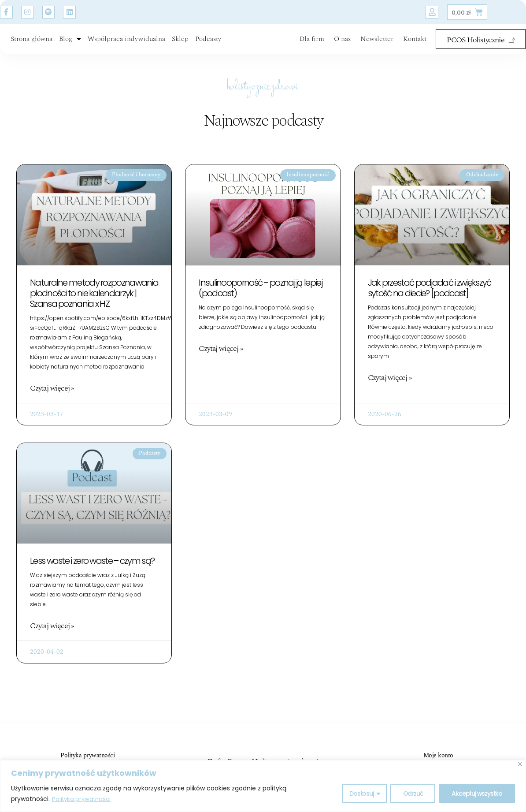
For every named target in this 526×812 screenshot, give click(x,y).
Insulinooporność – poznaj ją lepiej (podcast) (260, 299)
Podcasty (208, 45)
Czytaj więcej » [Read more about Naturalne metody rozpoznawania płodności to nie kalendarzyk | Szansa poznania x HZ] (52, 400)
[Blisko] (520, 765)
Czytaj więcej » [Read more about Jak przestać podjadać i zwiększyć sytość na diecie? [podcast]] (390, 389)
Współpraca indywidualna (126, 45)
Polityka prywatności (83, 799)
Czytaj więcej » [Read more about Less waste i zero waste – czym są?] (52, 638)
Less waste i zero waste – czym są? (92, 573)
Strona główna (31, 45)
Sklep (180, 45)
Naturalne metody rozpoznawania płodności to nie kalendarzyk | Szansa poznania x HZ (94, 305)
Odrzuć (413, 794)
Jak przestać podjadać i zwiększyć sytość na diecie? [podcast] (430, 299)
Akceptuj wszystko (477, 794)
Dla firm (312, 45)
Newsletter (377, 45)
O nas (342, 45)
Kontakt (415, 45)
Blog (70, 45)
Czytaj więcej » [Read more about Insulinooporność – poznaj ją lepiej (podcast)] (220, 360)
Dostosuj (361, 794)
